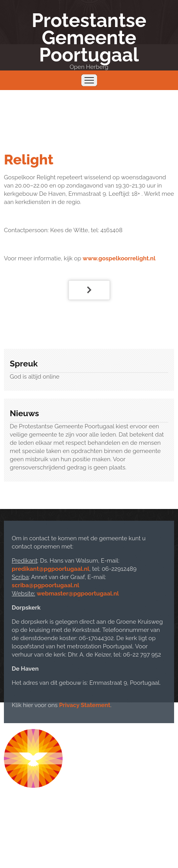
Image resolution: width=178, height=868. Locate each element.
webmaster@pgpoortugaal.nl (78, 594)
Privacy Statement (85, 705)
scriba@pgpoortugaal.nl (46, 585)
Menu (89, 80)
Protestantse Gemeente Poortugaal (89, 38)
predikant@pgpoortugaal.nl (50, 569)
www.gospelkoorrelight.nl (119, 258)
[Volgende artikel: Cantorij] (89, 290)
